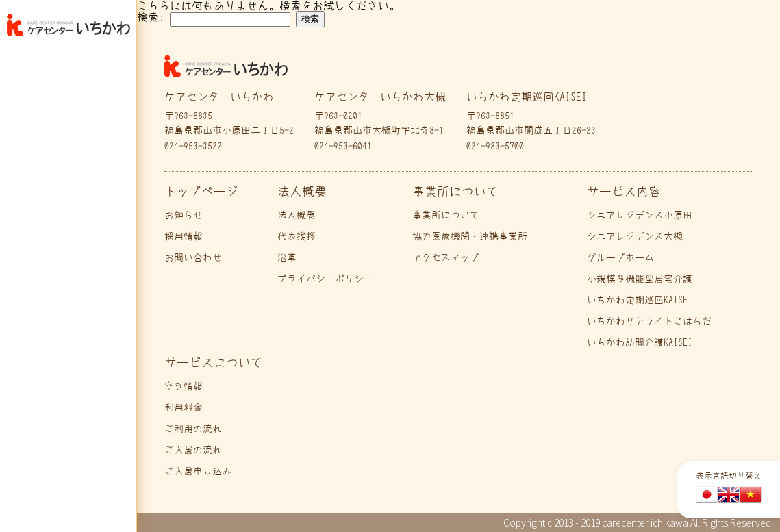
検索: (151, 17)
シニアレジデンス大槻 (635, 236)
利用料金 (184, 407)
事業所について (446, 215)
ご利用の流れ (193, 429)
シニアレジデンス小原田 (640, 215)
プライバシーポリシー (325, 279)
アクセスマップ (446, 257)
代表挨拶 (297, 236)
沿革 (287, 257)
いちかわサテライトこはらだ (649, 321)
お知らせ (184, 215)
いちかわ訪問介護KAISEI (640, 342)
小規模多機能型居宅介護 (640, 279)
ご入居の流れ (193, 450)
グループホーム (620, 257)
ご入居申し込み (198, 471)
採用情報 (184, 236)
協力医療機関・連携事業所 (470, 236)
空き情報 (184, 386)
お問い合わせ (193, 257)
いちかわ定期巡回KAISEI (640, 300)
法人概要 (297, 215)
